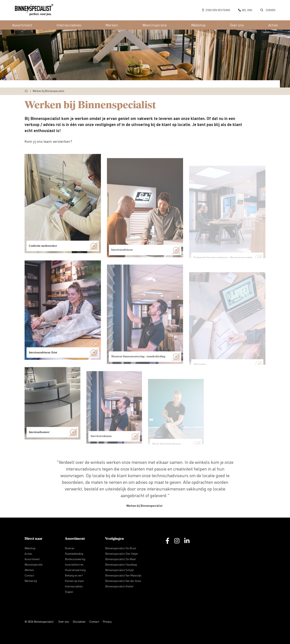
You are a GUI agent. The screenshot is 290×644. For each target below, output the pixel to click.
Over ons (64, 622)
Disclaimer (79, 622)
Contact (94, 622)
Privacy (107, 622)
